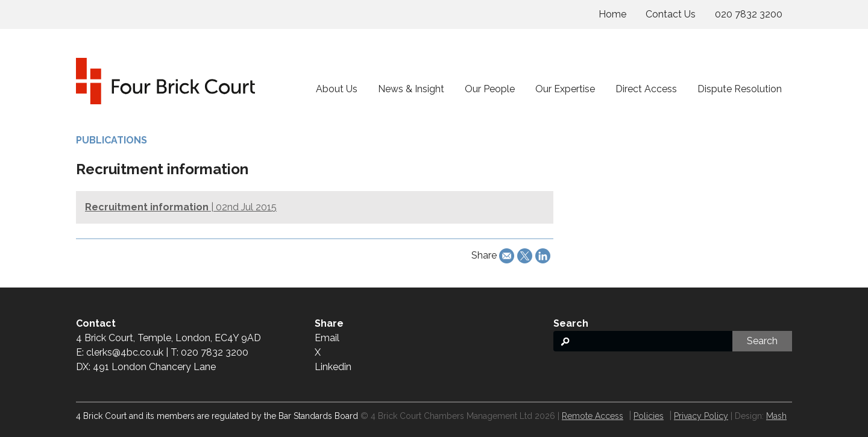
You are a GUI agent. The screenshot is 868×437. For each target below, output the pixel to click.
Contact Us (671, 14)
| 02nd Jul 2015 (181, 207)
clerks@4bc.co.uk (125, 352)
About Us (337, 89)
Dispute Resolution (740, 89)
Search (762, 341)
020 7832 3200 (749, 14)
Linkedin (333, 367)
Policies (649, 416)
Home (612, 14)
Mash (776, 416)
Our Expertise (565, 89)
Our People (490, 89)
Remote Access (593, 416)
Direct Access (646, 89)
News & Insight (411, 89)
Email (327, 338)
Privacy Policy (701, 416)
